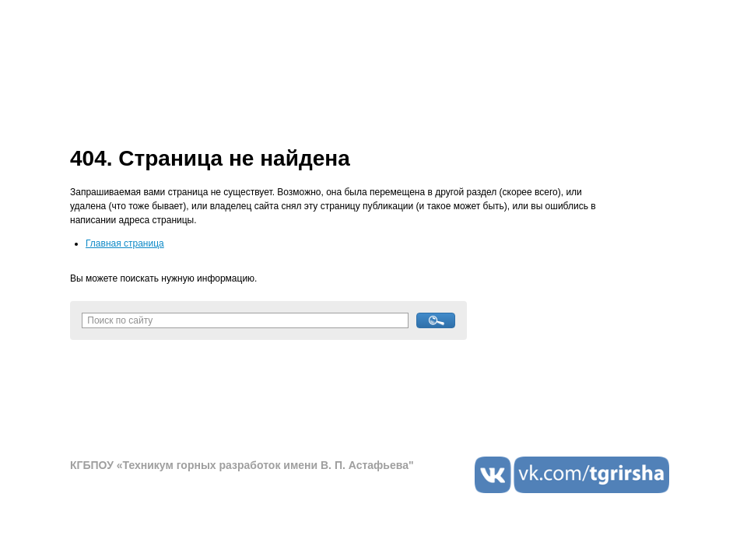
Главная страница (125, 243)
